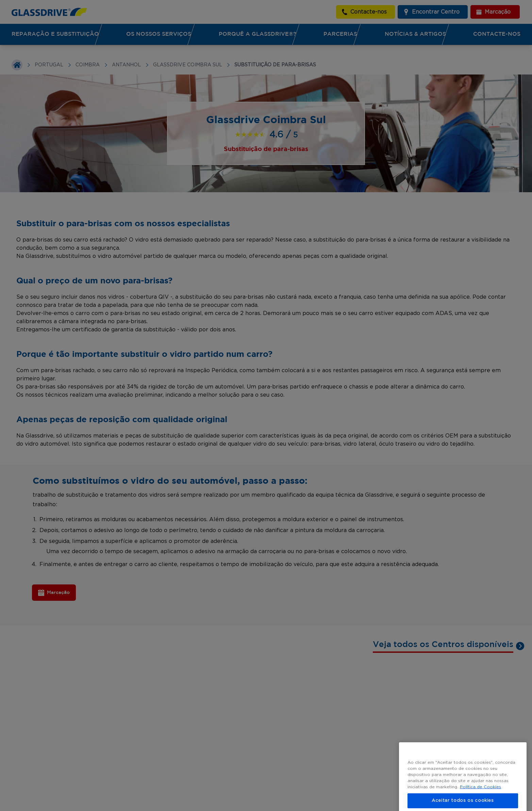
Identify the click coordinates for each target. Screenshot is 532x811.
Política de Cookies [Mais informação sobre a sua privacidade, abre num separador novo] (480, 795)
